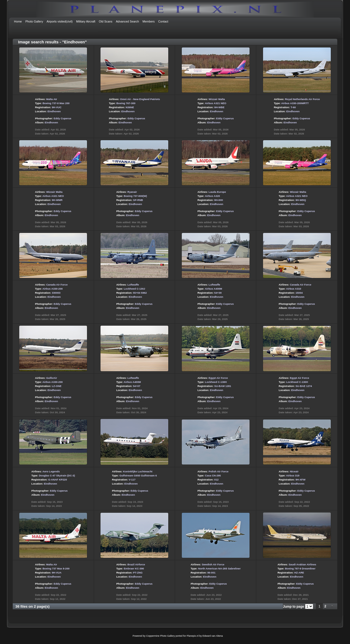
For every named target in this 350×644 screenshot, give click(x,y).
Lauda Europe (217, 192)
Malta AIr (51, 99)
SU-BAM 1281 (223, 386)
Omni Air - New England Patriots (140, 99)
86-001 (212, 573)
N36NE (130, 107)
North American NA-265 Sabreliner (219, 568)
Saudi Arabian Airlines (302, 564)
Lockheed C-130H (216, 382)
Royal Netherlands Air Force (302, 99)
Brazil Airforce (136, 564)
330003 (56, 293)
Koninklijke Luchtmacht (138, 471)
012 (216, 480)
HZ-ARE (299, 573)
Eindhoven (54, 111)
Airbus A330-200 (53, 289)
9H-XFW (301, 480)
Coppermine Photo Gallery (160, 636)
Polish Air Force (218, 471)
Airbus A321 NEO (215, 103)
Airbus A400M (213, 289)
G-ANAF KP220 (58, 480)
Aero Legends (51, 471)
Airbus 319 (293, 475)
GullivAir (51, 378)
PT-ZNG (138, 573)
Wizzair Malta (217, 99)
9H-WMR (57, 200)
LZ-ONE (57, 386)
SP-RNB (138, 200)
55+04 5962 (140, 293)
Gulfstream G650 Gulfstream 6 (138, 475)
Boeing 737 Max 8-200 (56, 568)
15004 (299, 293)
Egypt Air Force (218, 378)
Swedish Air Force (213, 564)
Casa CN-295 (213, 475)
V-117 (132, 480)
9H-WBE (219, 107)
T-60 (293, 107)
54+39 (218, 293)
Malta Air (51, 564)
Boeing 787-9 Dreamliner (300, 568)
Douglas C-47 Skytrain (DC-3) (57, 475)
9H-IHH (219, 200)
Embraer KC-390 (134, 568)
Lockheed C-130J (135, 289)
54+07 (137, 386)
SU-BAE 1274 (304, 386)
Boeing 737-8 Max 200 (56, 103)
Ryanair (132, 192)
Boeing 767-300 (126, 103)
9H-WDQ (301, 200)
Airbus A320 (212, 196)
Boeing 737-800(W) (135, 196)
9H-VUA (57, 573)
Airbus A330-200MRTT (295, 103)
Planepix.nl (193, 636)
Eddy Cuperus (62, 118)
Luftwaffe (133, 285)
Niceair (294, 471)
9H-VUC (57, 107)
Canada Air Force (57, 285)
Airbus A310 (294, 289)
